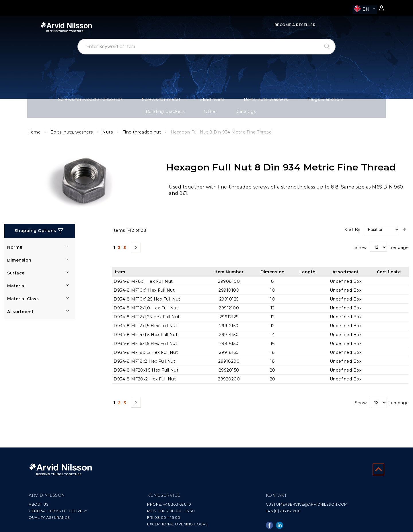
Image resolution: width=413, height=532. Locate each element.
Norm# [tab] (15, 238)
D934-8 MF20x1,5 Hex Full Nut (146, 361)
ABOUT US (39, 504)
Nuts (108, 123)
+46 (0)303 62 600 (283, 511)
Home (35, 123)
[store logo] (66, 27)
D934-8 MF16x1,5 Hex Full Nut (145, 334)
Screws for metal (125, 101)
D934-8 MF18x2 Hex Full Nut (144, 352)
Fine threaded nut (142, 123)
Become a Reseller (295, 25)
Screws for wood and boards (67, 101)
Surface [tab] (16, 264)
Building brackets (302, 101)
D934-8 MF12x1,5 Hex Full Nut (145, 316)
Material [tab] (16, 277)
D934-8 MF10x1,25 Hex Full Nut (147, 290)
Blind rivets (166, 101)
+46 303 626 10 (177, 504)
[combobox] (206, 47)
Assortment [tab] (20, 303)
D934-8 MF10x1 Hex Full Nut (144, 281)
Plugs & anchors (257, 101)
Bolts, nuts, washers (209, 101)
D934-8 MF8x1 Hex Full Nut (143, 272)
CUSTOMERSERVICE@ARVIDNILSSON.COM (307, 504)
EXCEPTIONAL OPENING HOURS (178, 524)
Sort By (352, 220)
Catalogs (366, 101)
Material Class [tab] (23, 290)
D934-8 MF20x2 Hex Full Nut (145, 370)
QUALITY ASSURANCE (49, 518)
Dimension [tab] (19, 251)
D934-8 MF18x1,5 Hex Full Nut (146, 343)
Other (338, 101)
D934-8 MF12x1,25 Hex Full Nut (147, 307)
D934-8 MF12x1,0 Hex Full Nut (146, 299)
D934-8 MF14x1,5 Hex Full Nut (146, 325)
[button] (365, 10)
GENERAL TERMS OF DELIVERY (58, 511)
